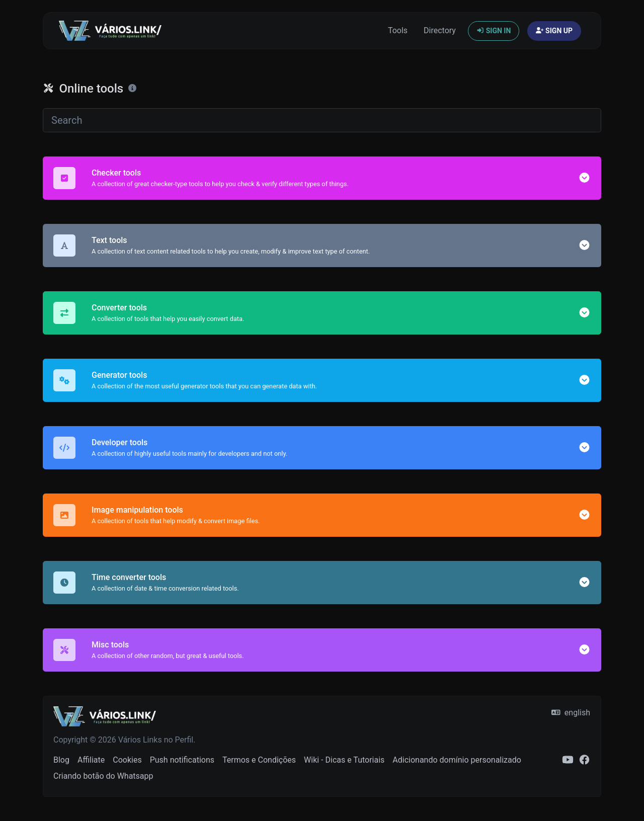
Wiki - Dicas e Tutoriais (344, 760)
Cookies (127, 760)
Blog (61, 760)
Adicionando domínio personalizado (457, 760)
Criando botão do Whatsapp (103, 776)
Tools (398, 30)
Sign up (554, 31)
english (571, 713)
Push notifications (182, 760)
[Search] (322, 120)
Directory (440, 30)
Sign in (494, 31)
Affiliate (91, 760)
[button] (584, 178)
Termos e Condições (259, 760)
